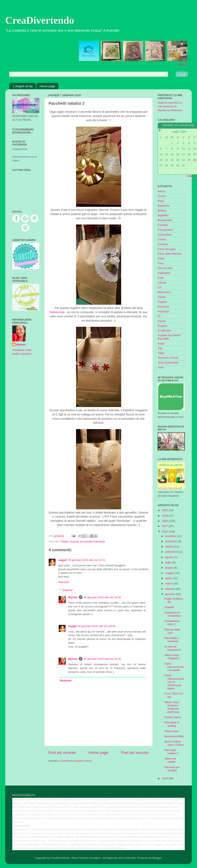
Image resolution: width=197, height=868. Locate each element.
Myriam (73, 597)
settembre (172, 552)
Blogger (157, 858)
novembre (172, 541)
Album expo (172, 731)
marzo (169, 583)
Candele (163, 225)
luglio (169, 562)
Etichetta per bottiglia (172, 769)
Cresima (163, 244)
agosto (170, 557)
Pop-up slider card (173, 631)
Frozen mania (173, 717)
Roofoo (131, 858)
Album (161, 191)
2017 (165, 526)
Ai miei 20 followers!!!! (173, 648)
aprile (169, 578)
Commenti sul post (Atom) (76, 761)
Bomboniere (165, 220)
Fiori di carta (165, 268)
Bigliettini (163, 215)
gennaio (170, 594)
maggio (170, 573)
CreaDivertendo (40, 20)
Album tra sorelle (170, 760)
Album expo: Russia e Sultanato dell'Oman (172, 707)
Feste (161, 258)
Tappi (161, 353)
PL (159, 316)
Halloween (164, 273)
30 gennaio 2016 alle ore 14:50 (102, 597)
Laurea (162, 283)
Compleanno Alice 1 (172, 623)
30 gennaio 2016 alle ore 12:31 (87, 560)
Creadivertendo (20, 149)
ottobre (170, 547)
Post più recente (62, 753)
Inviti (160, 278)
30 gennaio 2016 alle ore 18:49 (96, 626)
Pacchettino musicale (172, 640)
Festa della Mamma (170, 254)
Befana (162, 211)
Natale (64, 542)
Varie (161, 367)
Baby (161, 201)
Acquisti (169, 607)
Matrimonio (164, 292)
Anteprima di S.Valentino (173, 614)
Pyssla (162, 321)
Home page (47, 86)
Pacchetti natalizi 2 (171, 752)
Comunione (165, 235)
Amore (162, 196)
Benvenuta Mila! (174, 736)
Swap (161, 344)
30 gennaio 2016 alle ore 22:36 (102, 659)
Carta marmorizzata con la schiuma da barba (174, 682)
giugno (170, 568)
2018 (165, 521)
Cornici (162, 239)
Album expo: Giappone (172, 657)
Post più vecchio (135, 753)
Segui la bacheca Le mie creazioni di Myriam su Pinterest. (170, 106)
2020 (165, 510)
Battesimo (164, 206)
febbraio (170, 589)
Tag (160, 348)
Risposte (68, 590)
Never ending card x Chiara (174, 743)
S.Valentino (165, 330)
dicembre (171, 536)
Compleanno (165, 230)
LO (159, 287)
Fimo (161, 263)
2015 (165, 778)
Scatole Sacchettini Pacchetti (87, 542)
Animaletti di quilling (172, 724)
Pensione (163, 307)
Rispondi (63, 582)
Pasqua (162, 302)
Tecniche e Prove (168, 358)
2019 (165, 516)
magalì (62, 560)
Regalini (163, 326)
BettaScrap (57, 312)
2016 (165, 531)
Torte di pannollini (168, 363)
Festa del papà (167, 249)
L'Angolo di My (23, 86)
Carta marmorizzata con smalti (174, 667)
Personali (163, 311)
